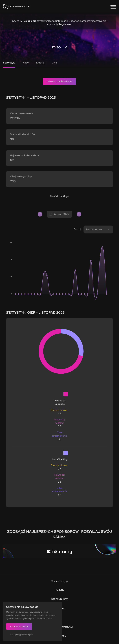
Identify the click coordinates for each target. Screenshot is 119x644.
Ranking (60, 590)
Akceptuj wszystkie (19, 626)
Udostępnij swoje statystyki (59, 81)
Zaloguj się (30, 21)
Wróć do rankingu (60, 196)
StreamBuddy (60, 599)
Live (54, 63)
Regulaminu (65, 24)
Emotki (40, 63)
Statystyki (9, 63)
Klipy (26, 63)
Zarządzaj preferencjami (22, 635)
